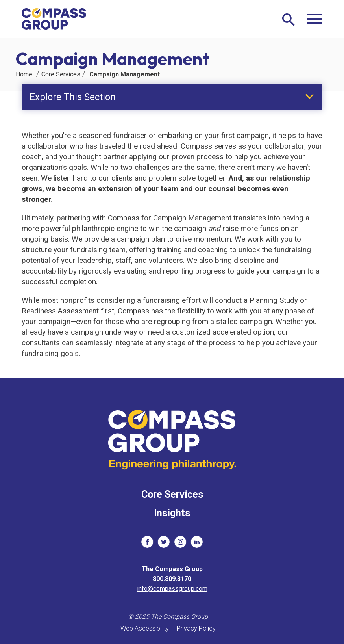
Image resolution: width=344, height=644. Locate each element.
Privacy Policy (196, 628)
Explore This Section (73, 97)
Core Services (61, 74)
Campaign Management (125, 74)
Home (24, 74)
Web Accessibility (145, 628)
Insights (172, 513)
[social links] (147, 542)
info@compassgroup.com (172, 589)
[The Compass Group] (54, 19)
